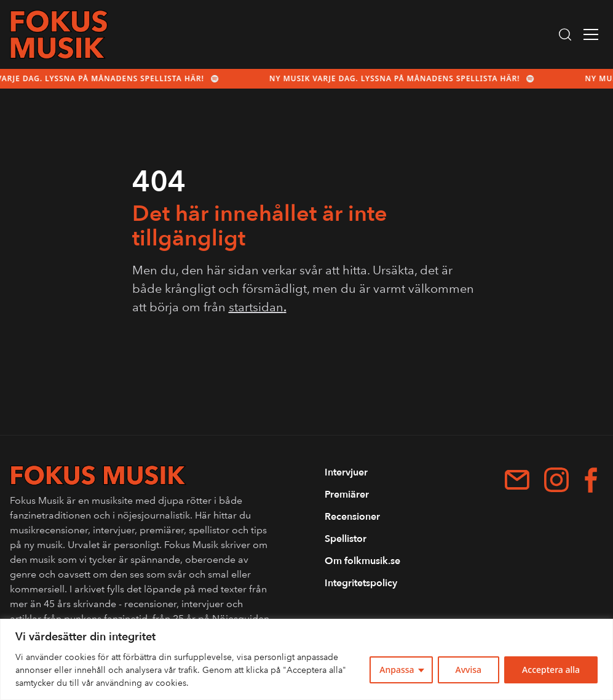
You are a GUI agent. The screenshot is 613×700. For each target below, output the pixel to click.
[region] (306, 659)
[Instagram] (556, 480)
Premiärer (347, 495)
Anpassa (397, 670)
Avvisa (469, 670)
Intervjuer (346, 472)
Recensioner (352, 517)
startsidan (258, 307)
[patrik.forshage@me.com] (517, 480)
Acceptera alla (551, 670)
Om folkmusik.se (362, 561)
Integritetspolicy (361, 583)
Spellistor (346, 539)
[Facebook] (591, 480)
